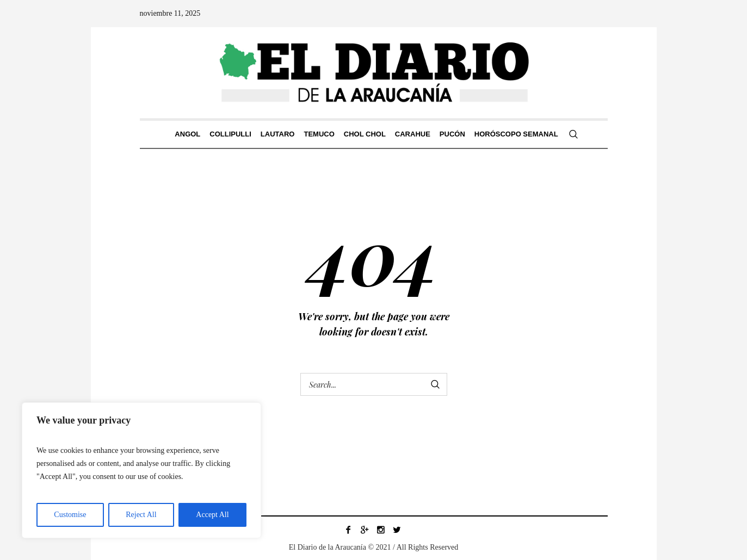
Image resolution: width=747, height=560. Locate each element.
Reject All (141, 515)
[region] (141, 470)
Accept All (212, 515)
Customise (70, 515)
